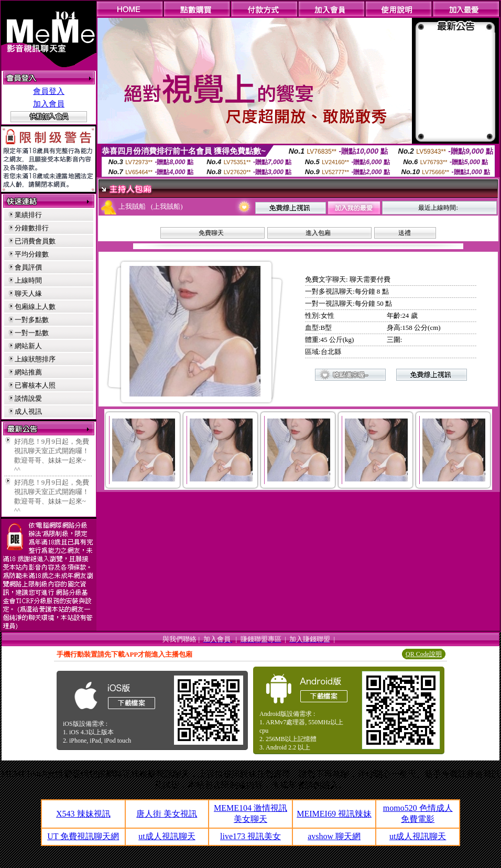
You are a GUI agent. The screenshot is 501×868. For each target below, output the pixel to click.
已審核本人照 (35, 385)
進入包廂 (318, 233)
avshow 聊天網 (334, 836)
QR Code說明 (424, 654)
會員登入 (49, 91)
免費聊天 (211, 233)
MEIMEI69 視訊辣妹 (334, 814)
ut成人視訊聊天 (167, 836)
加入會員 (49, 104)
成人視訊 (28, 411)
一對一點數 (32, 333)
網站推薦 (28, 372)
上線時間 (28, 280)
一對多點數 (32, 320)
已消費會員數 (35, 241)
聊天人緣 (28, 293)
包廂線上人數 (35, 307)
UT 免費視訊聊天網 (83, 836)
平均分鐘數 (32, 254)
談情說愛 (28, 398)
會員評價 (28, 267)
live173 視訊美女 (250, 836)
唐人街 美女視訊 (167, 814)
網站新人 (28, 346)
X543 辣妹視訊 (83, 814)
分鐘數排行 (32, 228)
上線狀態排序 (35, 359)
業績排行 (28, 215)
